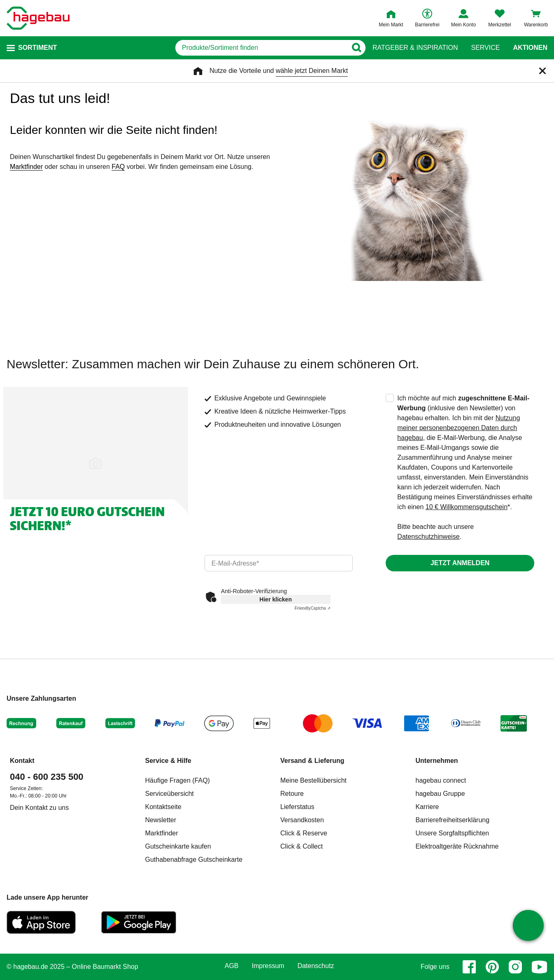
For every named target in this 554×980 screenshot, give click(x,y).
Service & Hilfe (168, 761)
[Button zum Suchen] (356, 48)
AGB (232, 966)
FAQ (118, 167)
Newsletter (161, 820)
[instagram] (515, 967)
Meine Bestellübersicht (313, 780)
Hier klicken (276, 599)
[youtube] (540, 967)
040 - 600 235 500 (47, 777)
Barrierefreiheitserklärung (453, 820)
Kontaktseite (163, 807)
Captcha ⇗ (313, 608)
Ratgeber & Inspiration (415, 48)
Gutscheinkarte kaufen (178, 846)
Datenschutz (316, 966)
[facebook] (469, 967)
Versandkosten (302, 820)
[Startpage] (38, 18)
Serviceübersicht (170, 794)
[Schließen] (542, 71)
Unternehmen (437, 761)
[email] (279, 563)
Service (485, 48)
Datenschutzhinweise (428, 537)
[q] (261, 48)
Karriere (427, 807)
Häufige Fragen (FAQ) (178, 780)
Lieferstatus (297, 807)
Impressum (268, 966)
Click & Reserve (304, 833)
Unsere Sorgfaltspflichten (453, 833)
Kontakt (22, 761)
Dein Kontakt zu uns (39, 808)
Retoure (292, 794)
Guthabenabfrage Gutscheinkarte (194, 860)
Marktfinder (26, 167)
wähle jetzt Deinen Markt (312, 71)
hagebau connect (441, 780)
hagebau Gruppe (440, 794)
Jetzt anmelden (460, 563)
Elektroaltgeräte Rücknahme (457, 846)
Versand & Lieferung (312, 761)
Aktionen (530, 48)
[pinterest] (492, 967)
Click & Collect (301, 846)
